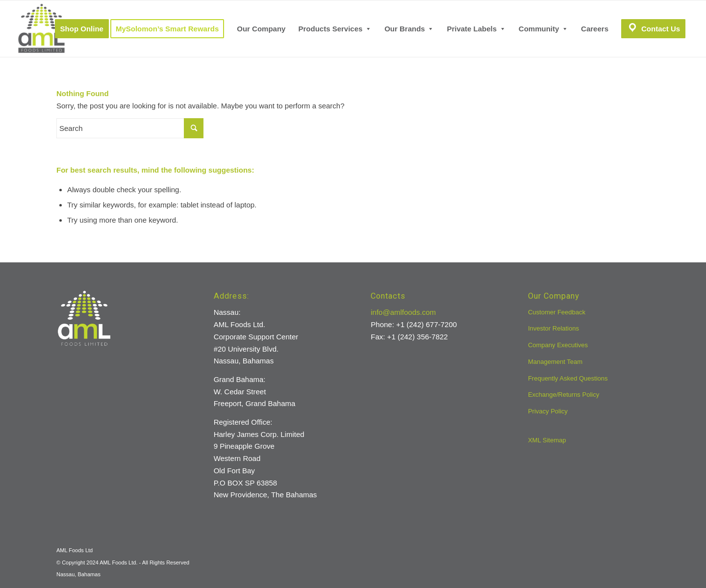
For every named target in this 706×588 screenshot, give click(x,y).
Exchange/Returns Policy (564, 395)
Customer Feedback (557, 312)
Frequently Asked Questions (568, 378)
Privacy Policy (548, 411)
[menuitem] (82, 29)
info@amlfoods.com (403, 312)
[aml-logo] (41, 29)
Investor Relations (554, 328)
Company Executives (558, 345)
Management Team (555, 362)
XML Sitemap (547, 440)
